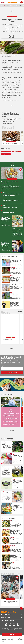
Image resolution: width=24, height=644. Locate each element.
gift (12, 16)
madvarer (6, 154)
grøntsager (16, 152)
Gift (13, 6)
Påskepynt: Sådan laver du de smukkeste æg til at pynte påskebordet (12, 195)
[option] (11, 138)
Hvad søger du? (12, 615)
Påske (4, 192)
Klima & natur (8, 6)
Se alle (19, 311)
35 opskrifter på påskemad (8, 212)
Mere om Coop (12, 618)
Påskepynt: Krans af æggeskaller (10, 207)
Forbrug (2, 6)
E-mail (3, 366)
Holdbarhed (6, 199)
